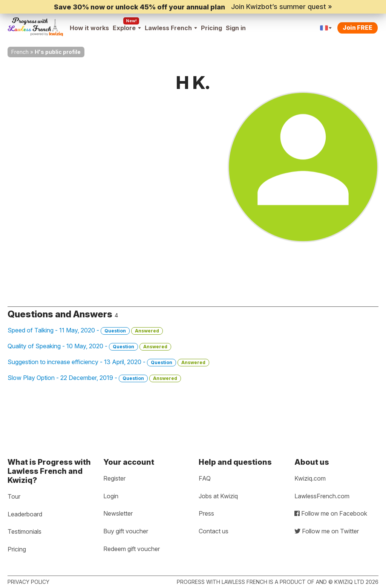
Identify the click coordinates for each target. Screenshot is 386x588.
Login (111, 496)
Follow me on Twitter (327, 531)
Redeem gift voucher (132, 549)
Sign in (236, 28)
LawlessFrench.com (322, 496)
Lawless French (171, 28)
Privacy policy (28, 582)
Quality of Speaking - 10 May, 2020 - (89, 346)
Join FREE (358, 28)
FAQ (205, 478)
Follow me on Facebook (331, 513)
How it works (89, 28)
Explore (127, 28)
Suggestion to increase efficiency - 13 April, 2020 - (108, 362)
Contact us (214, 531)
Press (206, 513)
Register (114, 478)
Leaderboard (25, 514)
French (20, 52)
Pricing (211, 28)
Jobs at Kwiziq (218, 496)
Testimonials (25, 531)
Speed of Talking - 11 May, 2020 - (85, 331)
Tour (14, 496)
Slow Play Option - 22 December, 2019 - (94, 378)
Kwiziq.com (310, 478)
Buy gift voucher (126, 531)
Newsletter (118, 513)
